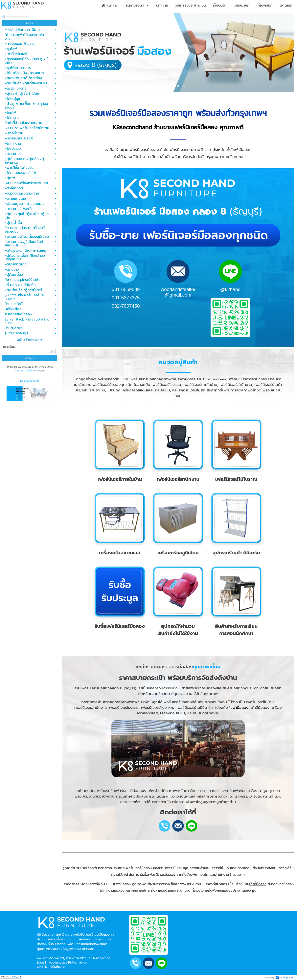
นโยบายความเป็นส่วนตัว (26, 371)
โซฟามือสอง (239, 708)
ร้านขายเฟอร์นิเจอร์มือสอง (186, 127)
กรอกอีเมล (9, 347)
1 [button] (172, 86)
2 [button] (178, 86)
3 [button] (184, 86)
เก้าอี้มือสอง (258, 884)
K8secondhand (29, 381)
